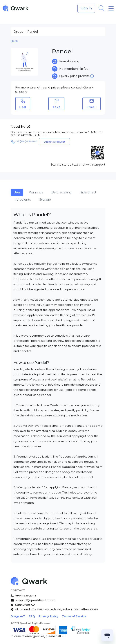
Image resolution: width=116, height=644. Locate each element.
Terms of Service (74, 616)
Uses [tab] (17, 192)
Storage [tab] (45, 200)
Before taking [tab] (62, 192)
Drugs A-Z (18, 616)
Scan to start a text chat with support (78, 165)
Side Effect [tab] (88, 192)
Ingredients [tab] (22, 200)
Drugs (18, 32)
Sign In (86, 8)
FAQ (32, 616)
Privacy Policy (48, 616)
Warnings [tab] (36, 192)
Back (14, 41)
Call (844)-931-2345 (24, 142)
